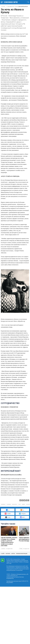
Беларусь (3, 505)
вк (8, 510)
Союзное (3, 549)
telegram (22, 514)
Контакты (8, 554)
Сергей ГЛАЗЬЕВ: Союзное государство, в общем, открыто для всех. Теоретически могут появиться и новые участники (9, 542)
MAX (22, 517)
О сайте (3, 554)
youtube (8, 514)
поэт (20, 505)
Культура (3, 6)
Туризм (21, 549)
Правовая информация (22, 554)
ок (22, 510)
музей (23, 505)
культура (9, 505)
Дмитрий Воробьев (23, 6)
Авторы (13, 554)
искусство (15, 505)
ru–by (8, 517)
